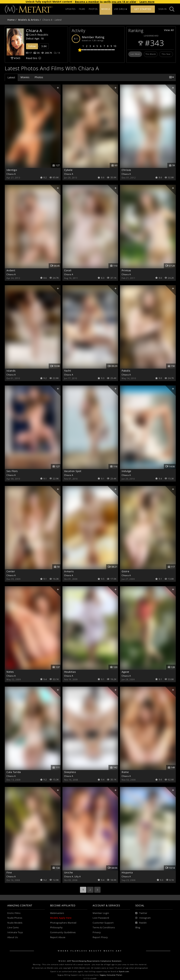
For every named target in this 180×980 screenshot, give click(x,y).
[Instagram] (143, 918)
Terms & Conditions (104, 928)
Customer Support (103, 923)
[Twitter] (141, 913)
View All (169, 30)
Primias (126, 270)
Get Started (143, 9)
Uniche (69, 872)
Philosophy (56, 928)
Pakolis (126, 371)
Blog (138, 928)
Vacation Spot (73, 471)
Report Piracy (100, 937)
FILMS (82, 9)
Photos (39, 77)
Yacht (68, 371)
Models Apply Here (61, 918)
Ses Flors (12, 471)
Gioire (125, 571)
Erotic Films (14, 913)
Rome (125, 772)
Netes (10, 672)
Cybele (68, 170)
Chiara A (11, 174)
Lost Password (101, 918)
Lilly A (78, 876)
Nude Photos (15, 918)
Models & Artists (28, 20)
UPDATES (70, 9)
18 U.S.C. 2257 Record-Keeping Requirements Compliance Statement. (90, 961)
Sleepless (70, 772)
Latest (11, 77)
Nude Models (15, 923)
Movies (25, 77)
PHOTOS (93, 9)
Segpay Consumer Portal (111, 975)
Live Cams (13, 928)
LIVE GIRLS (121, 9)
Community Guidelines (63, 932)
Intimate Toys (15, 932)
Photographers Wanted (63, 923)
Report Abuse (58, 937)
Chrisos (126, 170)
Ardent (11, 270)
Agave (125, 672)
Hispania (127, 872)
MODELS (106, 9)
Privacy (97, 932)
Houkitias (70, 672)
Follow (32, 46)
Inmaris (69, 571)
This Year (166, 54)
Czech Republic (37, 35)
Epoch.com (124, 971)
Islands (11, 371)
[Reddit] (141, 923)
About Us (13, 937)
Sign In (163, 9)
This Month (151, 54)
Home (11, 20)
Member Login (101, 913)
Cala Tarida (14, 772)
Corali (68, 270)
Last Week (135, 54)
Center (11, 571)
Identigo (12, 170)
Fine (9, 872)
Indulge (126, 471)
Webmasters (57, 913)
